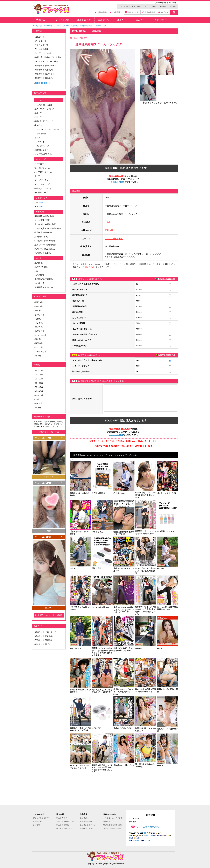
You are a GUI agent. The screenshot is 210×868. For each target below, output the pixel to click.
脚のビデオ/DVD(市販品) (45, 249)
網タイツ (38, 125)
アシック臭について (41, 818)
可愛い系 (109, 230)
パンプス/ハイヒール (43, 172)
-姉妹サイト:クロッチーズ (45, 66)
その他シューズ (41, 192)
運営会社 (173, 7)
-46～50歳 (39, 395)
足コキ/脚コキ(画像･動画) (45, 224)
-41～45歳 (39, 391)
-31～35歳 (39, 383)
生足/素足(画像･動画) (43, 232)
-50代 (37, 399)
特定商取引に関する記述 (113, 825)
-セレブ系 (38, 323)
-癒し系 (38, 339)
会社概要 (36, 825)
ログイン (165, 12)
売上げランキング (87, 828)
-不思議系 (38, 343)
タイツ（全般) (40, 134)
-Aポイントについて (43, 53)
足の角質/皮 (39, 275)
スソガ (37, 206)
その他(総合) (40, 283)
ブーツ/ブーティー (42, 180)
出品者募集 (102, 12)
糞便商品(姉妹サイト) (44, 287)
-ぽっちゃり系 (40, 352)
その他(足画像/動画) (43, 253)
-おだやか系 (39, 331)
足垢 (36, 271)
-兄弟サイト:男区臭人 (44, 78)
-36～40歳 (39, 387)
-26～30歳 (39, 379)
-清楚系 (38, 319)
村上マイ (49, 608)
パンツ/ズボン (40, 142)
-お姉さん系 (39, 315)
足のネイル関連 (41, 267)
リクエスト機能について (66, 821)
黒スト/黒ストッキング (44, 109)
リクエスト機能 (151, 7)
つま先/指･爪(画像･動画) (45, 241)
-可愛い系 (38, 302)
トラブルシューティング (113, 818)
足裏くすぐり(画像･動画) (45, 245)
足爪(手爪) (39, 263)
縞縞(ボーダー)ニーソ (44, 121)
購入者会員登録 (63, 825)
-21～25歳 (39, 375)
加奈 (49, 531)
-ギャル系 (38, 306)
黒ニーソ (38, 113)
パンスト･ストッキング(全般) (47, 129)
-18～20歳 (39, 371)
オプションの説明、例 (166, 279)
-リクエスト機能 (41, 49)
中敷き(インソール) (43, 188)
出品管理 (116, 12)
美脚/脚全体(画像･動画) (44, 216)
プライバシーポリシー (112, 828)
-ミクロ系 (38, 347)
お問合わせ (37, 821)
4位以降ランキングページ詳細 (48, 615)
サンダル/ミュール (42, 168)
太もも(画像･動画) (42, 220)
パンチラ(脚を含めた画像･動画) (48, 228)
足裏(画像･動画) (41, 237)
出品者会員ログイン (88, 825)
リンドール (49, 477)
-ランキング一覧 (41, 45)
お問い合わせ (89, 267)
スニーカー (39, 164)
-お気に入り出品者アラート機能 (48, 57)
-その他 (38, 356)
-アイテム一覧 (40, 41)
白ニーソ (38, 117)
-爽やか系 (38, 327)
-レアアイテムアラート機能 (46, 61)
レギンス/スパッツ (42, 146)
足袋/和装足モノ (41, 150)
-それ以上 (38, 403)
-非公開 (38, 408)
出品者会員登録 (86, 821)
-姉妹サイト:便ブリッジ (44, 74)
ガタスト (38, 138)
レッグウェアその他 (43, 154)
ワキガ (37, 202)
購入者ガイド (62, 818)
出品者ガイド (85, 818)
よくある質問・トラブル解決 (131, 7)
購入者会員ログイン (64, 828)
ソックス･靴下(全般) (43, 105)
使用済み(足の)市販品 (44, 279)
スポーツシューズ (42, 184)
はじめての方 (133, 12)
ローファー (39, 176)
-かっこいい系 (40, 335)
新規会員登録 (150, 12)
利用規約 (163, 7)
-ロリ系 (38, 311)
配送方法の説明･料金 (167, 355)
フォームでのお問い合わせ (150, 827)
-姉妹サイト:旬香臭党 (44, 70)
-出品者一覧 (39, 37)
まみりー (109, 222)
